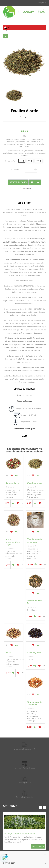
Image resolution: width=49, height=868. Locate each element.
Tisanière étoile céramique (35, 541)
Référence (21, 395)
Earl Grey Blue (34, 653)
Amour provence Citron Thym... (13, 542)
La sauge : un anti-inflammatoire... (20, 833)
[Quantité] (29, 170)
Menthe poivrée (35, 483)
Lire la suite (37, 846)
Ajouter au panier (18, 182)
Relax (8, 653)
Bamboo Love (12, 483)
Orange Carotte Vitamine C (35, 703)
